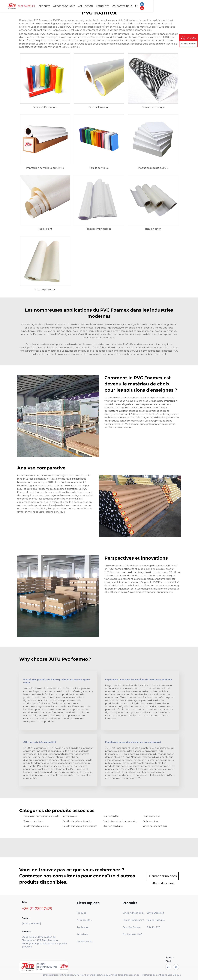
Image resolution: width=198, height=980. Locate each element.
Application (125, 6)
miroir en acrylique (161, 344)
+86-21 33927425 (37, 909)
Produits (84, 6)
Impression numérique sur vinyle (45, 168)
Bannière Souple (132, 927)
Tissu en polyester (45, 290)
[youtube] (187, 6)
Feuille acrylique (99, 168)
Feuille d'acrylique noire (36, 826)
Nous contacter (188, 44)
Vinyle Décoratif (155, 913)
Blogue (177, 975)
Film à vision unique (153, 107)
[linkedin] (182, 6)
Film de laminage (99, 107)
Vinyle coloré (70, 816)
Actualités (142, 6)
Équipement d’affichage (134, 934)
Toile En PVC (154, 927)
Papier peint (45, 229)
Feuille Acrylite (111, 816)
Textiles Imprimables (99, 229)
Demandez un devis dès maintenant (163, 877)
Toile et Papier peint (133, 920)
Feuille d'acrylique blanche (77, 821)
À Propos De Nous (104, 6)
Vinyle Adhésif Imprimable (134, 913)
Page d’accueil (66, 6)
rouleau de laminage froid (136, 572)
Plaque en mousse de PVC (153, 168)
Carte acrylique (151, 821)
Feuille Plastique (156, 920)
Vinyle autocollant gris (155, 826)
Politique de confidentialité (157, 975)
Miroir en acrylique (33, 821)
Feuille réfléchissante (45, 107)
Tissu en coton (153, 229)
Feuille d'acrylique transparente (120, 821)
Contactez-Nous (162, 6)
